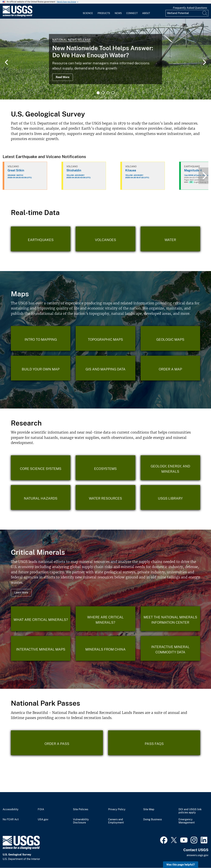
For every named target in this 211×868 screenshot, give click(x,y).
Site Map (149, 809)
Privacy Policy (117, 809)
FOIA (41, 809)
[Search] (205, 13)
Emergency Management (187, 821)
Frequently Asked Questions (190, 8)
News (118, 13)
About (146, 13)
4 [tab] (113, 93)
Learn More (21, 593)
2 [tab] (103, 93)
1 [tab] (98, 93)
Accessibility (11, 809)
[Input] (187, 13)
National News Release (71, 40)
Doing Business (153, 819)
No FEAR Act (11, 819)
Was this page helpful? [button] (181, 865)
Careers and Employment (116, 821)
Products (104, 13)
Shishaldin (74, 170)
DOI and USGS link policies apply (190, 811)
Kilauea (131, 170)
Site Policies (81, 809)
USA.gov (43, 819)
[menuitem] (88, 11)
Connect (132, 13)
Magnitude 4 (193, 170)
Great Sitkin (16, 170)
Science (88, 13)
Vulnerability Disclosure (81, 821)
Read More (63, 77)
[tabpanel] (105, 59)
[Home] (17, 16)
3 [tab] (108, 93)
